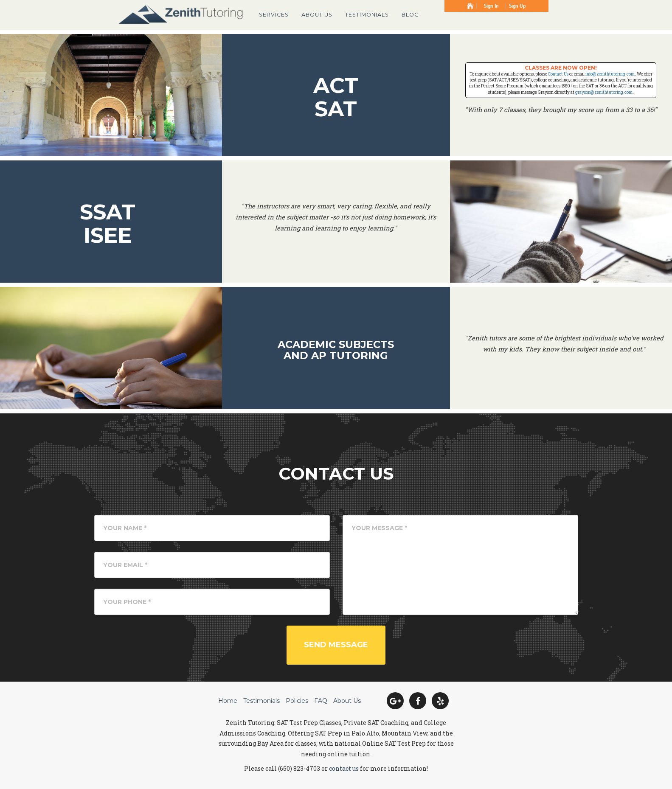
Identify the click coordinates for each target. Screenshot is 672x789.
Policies (297, 701)
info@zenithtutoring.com (610, 74)
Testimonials (367, 15)
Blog (410, 15)
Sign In (491, 6)
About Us (317, 15)
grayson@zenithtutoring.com (604, 92)
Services (274, 15)
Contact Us (558, 74)
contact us (344, 768)
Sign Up (517, 6)
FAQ (321, 701)
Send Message (336, 645)
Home (228, 701)
